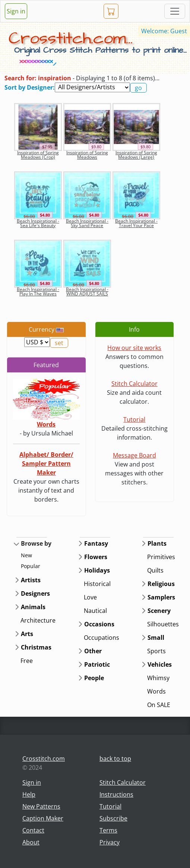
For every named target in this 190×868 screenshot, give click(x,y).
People (94, 678)
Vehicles (160, 664)
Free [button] (27, 661)
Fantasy (96, 543)
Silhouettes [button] (163, 624)
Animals (33, 607)
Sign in (16, 11)
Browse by (36, 543)
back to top (115, 759)
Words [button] (156, 691)
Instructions (116, 794)
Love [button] (90, 597)
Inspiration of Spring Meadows (87, 155)
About (31, 842)
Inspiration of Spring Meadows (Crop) (38, 155)
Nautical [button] (95, 611)
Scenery (159, 611)
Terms (108, 830)
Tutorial (134, 419)
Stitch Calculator (134, 384)
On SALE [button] (159, 705)
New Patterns (41, 806)
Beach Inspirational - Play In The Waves (38, 292)
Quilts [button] (155, 570)
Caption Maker (43, 818)
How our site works (134, 348)
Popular (31, 566)
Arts (27, 634)
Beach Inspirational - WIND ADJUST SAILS (87, 292)
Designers (35, 593)
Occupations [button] (102, 638)
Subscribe (113, 818)
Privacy (110, 842)
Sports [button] (156, 651)
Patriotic (97, 664)
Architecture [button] (38, 620)
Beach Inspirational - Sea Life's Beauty (38, 223)
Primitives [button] (161, 557)
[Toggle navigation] (175, 11)
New (26, 555)
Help (29, 794)
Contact (33, 830)
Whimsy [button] (158, 678)
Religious (161, 584)
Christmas (36, 647)
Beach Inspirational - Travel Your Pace (136, 223)
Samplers (161, 597)
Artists (31, 580)
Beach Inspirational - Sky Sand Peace (87, 223)
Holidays (97, 570)
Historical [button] (97, 584)
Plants (157, 543)
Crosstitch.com (44, 759)
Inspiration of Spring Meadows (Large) (136, 155)
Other (93, 651)
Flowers (96, 557)
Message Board (134, 455)
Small (156, 638)
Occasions (99, 624)
